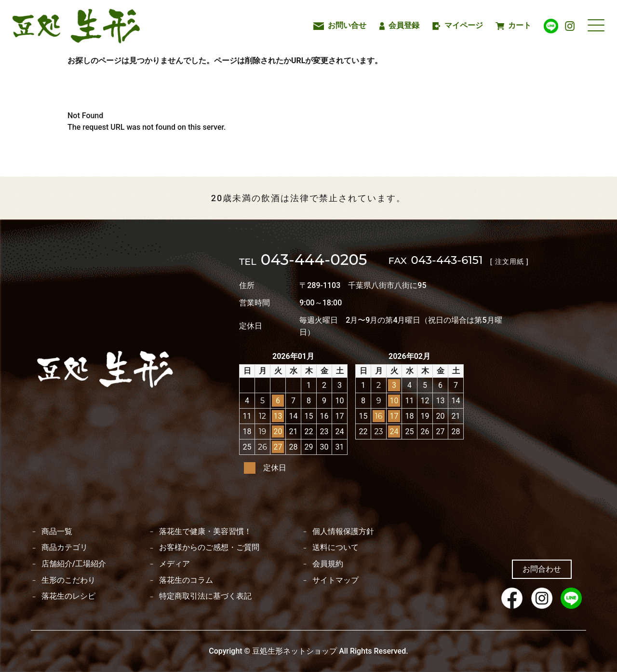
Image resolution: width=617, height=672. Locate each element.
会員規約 (328, 564)
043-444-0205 (303, 261)
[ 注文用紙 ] (509, 261)
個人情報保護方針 (343, 532)
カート (513, 25)
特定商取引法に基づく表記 (205, 596)
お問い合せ (340, 25)
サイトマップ (335, 580)
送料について (335, 548)
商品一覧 (57, 532)
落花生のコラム (186, 580)
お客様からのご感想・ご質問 (209, 548)
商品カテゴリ (65, 548)
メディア (174, 564)
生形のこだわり (68, 580)
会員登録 (400, 25)
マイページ (458, 25)
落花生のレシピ (68, 596)
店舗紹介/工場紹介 (74, 564)
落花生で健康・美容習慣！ (205, 532)
